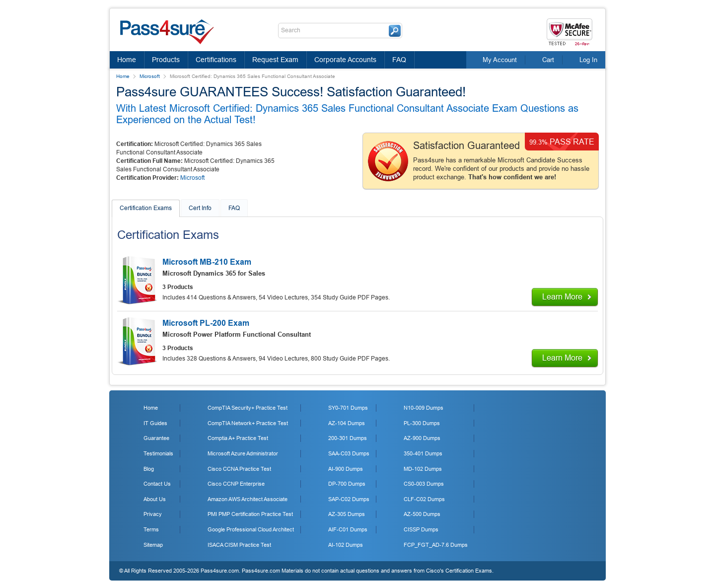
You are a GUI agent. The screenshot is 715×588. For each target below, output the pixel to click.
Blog (149, 469)
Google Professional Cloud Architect (251, 529)
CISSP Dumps (421, 529)
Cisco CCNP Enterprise (236, 484)
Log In (588, 60)
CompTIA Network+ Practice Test (248, 423)
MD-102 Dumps (423, 469)
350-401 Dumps (423, 453)
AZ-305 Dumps (347, 514)
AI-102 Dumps (346, 545)
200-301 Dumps (348, 438)
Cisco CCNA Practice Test (239, 469)
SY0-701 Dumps (348, 408)
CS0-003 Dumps (424, 484)
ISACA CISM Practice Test (239, 545)
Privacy (153, 514)
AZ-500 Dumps (422, 514)
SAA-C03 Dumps (349, 453)
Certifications (216, 60)
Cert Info (200, 208)
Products (166, 60)
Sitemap (153, 545)
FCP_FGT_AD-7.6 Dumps (436, 545)
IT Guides (155, 423)
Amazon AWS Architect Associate (248, 499)
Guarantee (156, 438)
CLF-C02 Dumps (424, 499)
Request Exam (275, 60)
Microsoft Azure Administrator (243, 453)
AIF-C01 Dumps (348, 529)
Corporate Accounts (345, 60)
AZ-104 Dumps (347, 423)
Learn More (562, 297)
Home (127, 60)
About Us (155, 499)
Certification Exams (146, 208)
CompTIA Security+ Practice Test (248, 408)
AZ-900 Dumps (422, 438)
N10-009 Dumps (424, 408)
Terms (151, 529)
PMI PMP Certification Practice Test (250, 514)
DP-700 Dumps (347, 484)
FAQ (399, 60)
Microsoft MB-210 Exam (207, 262)
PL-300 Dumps (422, 423)
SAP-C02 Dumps (349, 499)
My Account (500, 60)
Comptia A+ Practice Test (238, 438)
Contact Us (157, 484)
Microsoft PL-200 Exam (206, 323)
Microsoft (150, 76)
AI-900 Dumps (346, 469)
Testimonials (158, 453)
